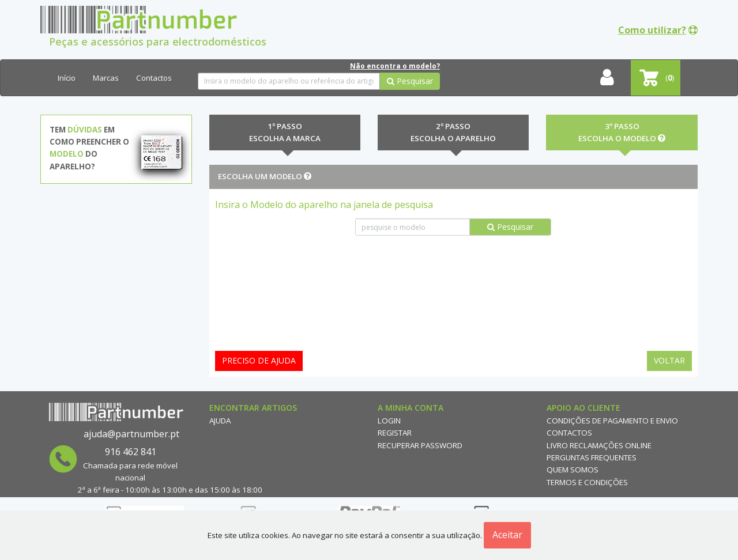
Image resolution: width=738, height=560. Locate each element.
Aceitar (507, 535)
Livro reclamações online (599, 445)
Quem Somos (573, 470)
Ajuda (220, 421)
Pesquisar (410, 81)
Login (389, 421)
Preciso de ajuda (259, 360)
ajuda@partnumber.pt (131, 434)
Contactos (154, 78)
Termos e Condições (587, 482)
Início (67, 78)
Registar (395, 433)
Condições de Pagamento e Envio (612, 421)
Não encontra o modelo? (395, 66)
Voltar (669, 360)
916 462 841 (131, 452)
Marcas (106, 78)
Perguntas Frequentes (592, 457)
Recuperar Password (420, 445)
